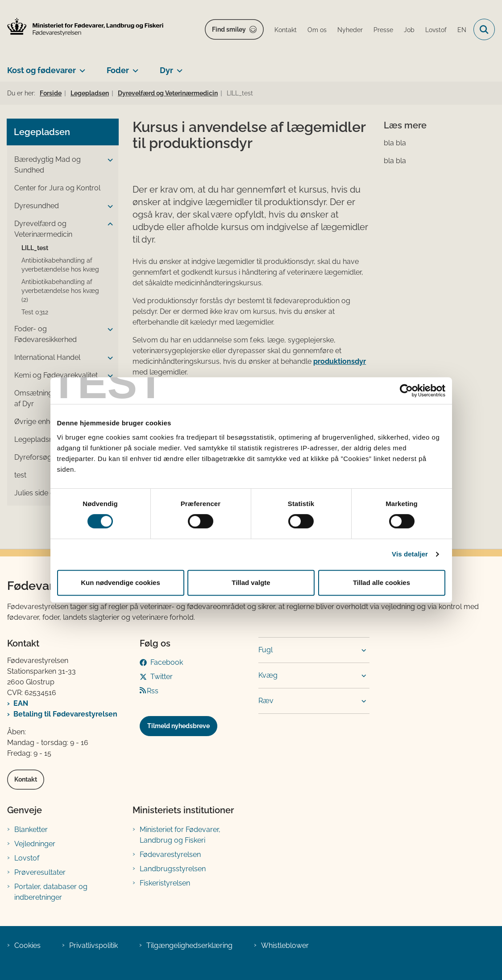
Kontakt (26, 779)
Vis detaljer (410, 554)
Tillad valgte (251, 583)
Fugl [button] (266, 650)
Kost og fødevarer (41, 70)
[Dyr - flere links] (178, 67)
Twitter (162, 677)
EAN (21, 703)
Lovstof (27, 858)
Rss (153, 691)
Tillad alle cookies (382, 583)
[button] (108, 160)
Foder (118, 70)
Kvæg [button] (268, 675)
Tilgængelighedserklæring (189, 945)
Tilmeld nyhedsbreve (178, 726)
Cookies (27, 945)
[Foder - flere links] (134, 67)
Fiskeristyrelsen (165, 883)
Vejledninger (35, 844)
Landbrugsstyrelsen (173, 869)
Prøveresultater (40, 872)
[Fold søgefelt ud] (484, 29)
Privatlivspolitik (93, 945)
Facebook (167, 662)
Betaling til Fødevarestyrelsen (65, 714)
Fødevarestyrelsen (170, 854)
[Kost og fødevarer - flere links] (81, 67)
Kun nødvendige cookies (120, 583)
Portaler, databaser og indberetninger (51, 892)
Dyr (166, 70)
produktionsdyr (340, 361)
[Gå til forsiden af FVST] (82, 27)
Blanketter (31, 830)
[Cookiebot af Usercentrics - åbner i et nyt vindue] (406, 391)
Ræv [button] (266, 701)
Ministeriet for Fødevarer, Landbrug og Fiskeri (180, 835)
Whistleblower (285, 945)
